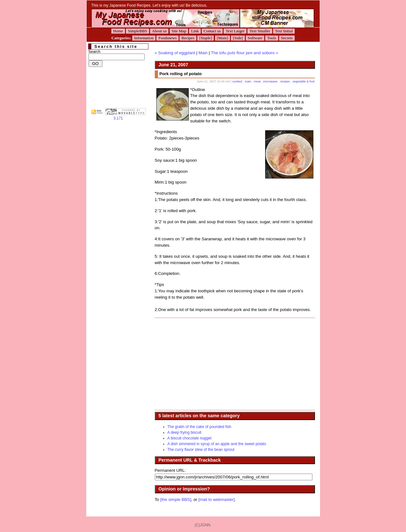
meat (257, 81)
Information (144, 38)
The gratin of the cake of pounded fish (199, 427)
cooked (237, 81)
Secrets (287, 38)
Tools (272, 38)
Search (95, 52)
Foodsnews (167, 38)
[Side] (238, 38)
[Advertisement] (208, 364)
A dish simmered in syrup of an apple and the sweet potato (217, 444)
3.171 (125, 117)
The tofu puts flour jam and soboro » (245, 53)
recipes (285, 81)
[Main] (223, 38)
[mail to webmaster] (216, 500)
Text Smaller (260, 31)
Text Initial (284, 31)
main (248, 81)
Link (195, 31)
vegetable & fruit (303, 81)
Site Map (179, 31)
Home (118, 31)
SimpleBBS (137, 31)
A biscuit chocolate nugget (190, 438)
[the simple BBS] (176, 500)
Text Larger (235, 31)
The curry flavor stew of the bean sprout (201, 450)
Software (255, 38)
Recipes (188, 38)
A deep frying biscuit (184, 432)
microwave (270, 81)
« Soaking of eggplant (175, 53)
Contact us (212, 31)
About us (159, 31)
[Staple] (206, 38)
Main (203, 53)
